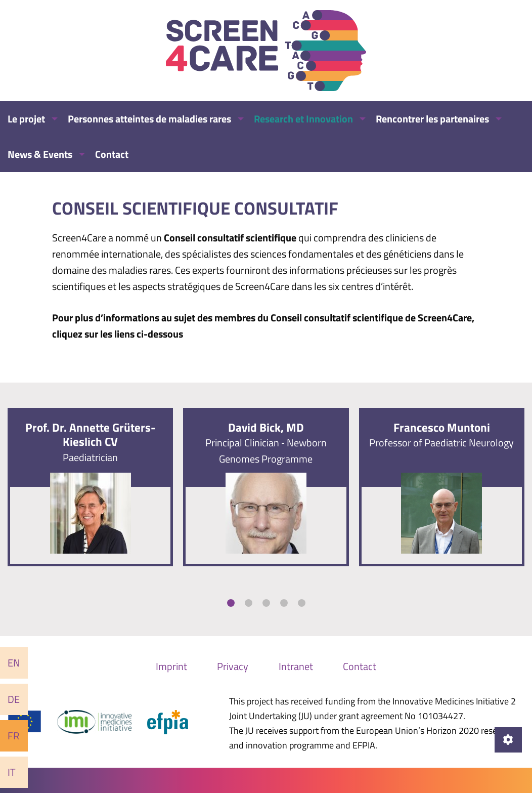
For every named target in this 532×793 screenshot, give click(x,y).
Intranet (296, 666)
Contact (360, 666)
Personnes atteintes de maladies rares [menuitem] (149, 119)
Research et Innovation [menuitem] (303, 119)
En (14, 663)
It (12, 772)
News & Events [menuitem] (40, 154)
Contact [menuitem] (112, 154)
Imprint (171, 666)
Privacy (233, 666)
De (14, 699)
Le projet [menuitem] (26, 119)
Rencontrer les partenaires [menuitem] (432, 119)
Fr (13, 736)
